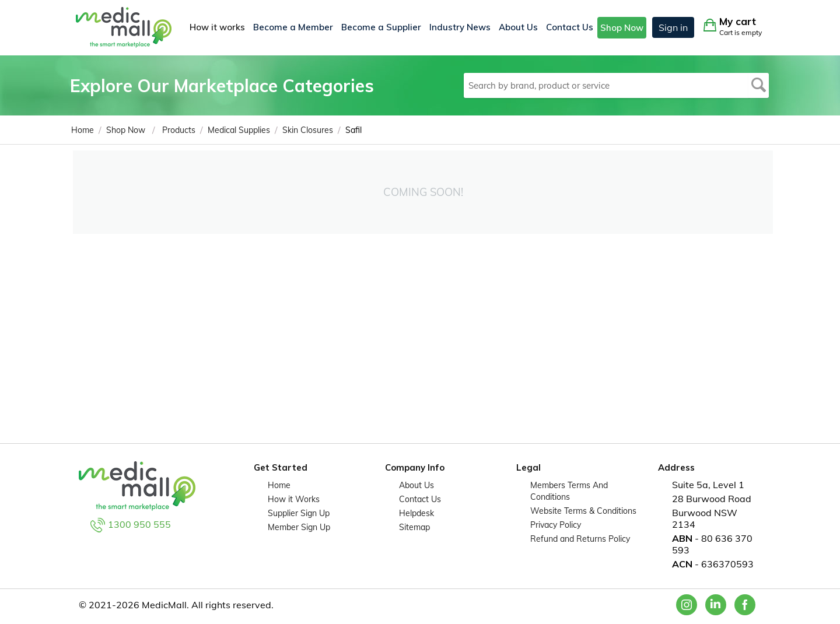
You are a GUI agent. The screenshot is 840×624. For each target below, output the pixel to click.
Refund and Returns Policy (580, 539)
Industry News (460, 27)
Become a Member (293, 27)
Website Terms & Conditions (583, 511)
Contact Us (570, 27)
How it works (217, 27)
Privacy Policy (556, 525)
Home (279, 485)
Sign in (673, 27)
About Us (518, 27)
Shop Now (622, 28)
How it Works (294, 499)
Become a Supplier (381, 27)
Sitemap (414, 527)
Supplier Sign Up (299, 513)
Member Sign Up (299, 527)
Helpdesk (416, 513)
